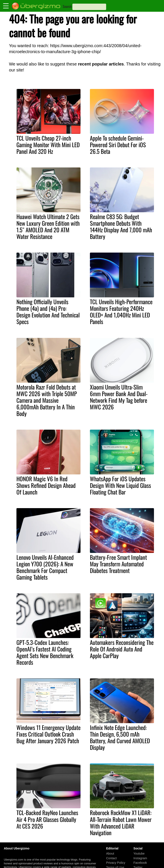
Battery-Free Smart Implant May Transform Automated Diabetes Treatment (118, 564)
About (110, 853)
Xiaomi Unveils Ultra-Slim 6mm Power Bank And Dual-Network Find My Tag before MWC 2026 (119, 397)
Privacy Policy (116, 863)
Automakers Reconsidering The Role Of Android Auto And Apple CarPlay (122, 649)
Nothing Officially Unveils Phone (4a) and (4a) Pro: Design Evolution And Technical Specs (48, 312)
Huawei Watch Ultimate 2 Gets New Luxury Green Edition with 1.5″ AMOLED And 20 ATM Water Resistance (48, 226)
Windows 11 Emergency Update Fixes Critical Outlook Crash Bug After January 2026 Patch (48, 734)
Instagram (140, 858)
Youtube (139, 853)
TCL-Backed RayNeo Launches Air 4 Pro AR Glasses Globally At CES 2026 (47, 819)
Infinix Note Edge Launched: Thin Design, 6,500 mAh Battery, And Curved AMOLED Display (120, 737)
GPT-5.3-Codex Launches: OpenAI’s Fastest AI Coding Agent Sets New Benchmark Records (45, 652)
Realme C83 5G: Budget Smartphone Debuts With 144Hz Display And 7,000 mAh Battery (121, 226)
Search (67, 6)
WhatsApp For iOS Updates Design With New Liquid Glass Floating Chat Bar (120, 485)
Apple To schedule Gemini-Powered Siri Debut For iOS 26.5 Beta (118, 145)
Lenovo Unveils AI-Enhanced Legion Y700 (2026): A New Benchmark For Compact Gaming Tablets (45, 567)
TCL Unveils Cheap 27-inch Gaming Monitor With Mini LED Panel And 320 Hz (48, 145)
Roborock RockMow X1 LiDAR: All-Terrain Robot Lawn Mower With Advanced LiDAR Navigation (121, 822)
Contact (111, 858)
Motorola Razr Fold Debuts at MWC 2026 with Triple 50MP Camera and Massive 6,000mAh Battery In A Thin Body (47, 400)
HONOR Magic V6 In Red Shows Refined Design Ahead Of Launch (46, 485)
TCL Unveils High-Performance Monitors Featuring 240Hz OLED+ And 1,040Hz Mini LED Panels (121, 312)
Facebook (140, 863)
